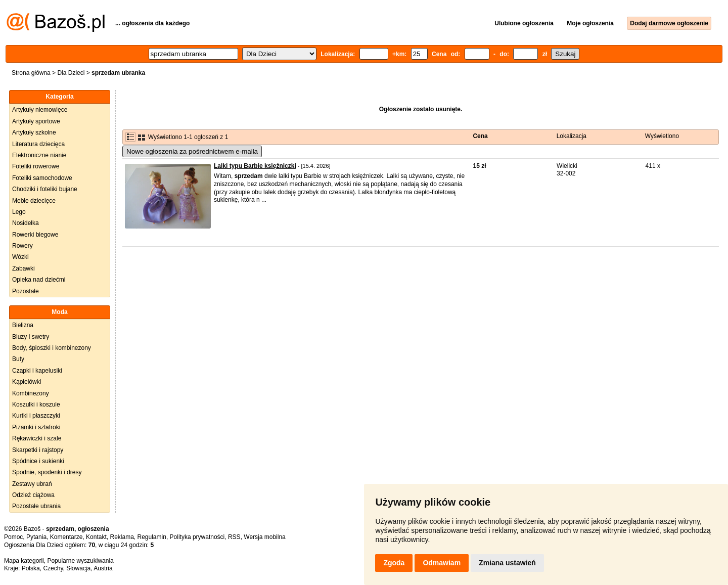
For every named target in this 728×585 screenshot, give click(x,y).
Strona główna (31, 73)
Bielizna (23, 325)
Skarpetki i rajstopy (38, 450)
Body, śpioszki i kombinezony (52, 348)
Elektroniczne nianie (39, 155)
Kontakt (96, 537)
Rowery (22, 246)
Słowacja (78, 568)
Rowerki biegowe (35, 235)
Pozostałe (26, 291)
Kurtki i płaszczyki (36, 416)
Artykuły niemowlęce (40, 110)
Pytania (36, 537)
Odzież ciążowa (33, 495)
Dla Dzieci (71, 73)
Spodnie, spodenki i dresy (47, 472)
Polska (31, 568)
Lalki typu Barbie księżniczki (255, 166)
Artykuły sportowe (36, 121)
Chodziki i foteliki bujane (45, 189)
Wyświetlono (662, 136)
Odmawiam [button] (442, 563)
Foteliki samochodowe (42, 178)
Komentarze (66, 537)
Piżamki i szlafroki (36, 427)
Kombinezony (31, 393)
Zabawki (24, 268)
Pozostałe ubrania (36, 506)
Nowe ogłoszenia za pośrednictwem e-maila (192, 151)
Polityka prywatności (197, 537)
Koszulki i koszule (36, 404)
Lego (19, 212)
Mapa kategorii (24, 561)
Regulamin (152, 537)
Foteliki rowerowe (36, 166)
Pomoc (13, 537)
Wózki (20, 257)
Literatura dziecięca (38, 144)
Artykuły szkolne (34, 132)
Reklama (122, 537)
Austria (103, 568)
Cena (480, 136)
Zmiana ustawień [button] (507, 563)
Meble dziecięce (34, 201)
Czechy (53, 568)
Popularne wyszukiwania (80, 561)
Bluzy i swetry (31, 337)
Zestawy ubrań (32, 484)
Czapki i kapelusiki (37, 371)
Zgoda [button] (394, 563)
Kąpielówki (27, 382)
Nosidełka (26, 223)
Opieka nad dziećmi (39, 280)
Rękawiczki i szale (37, 438)
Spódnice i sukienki (38, 461)
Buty (18, 359)
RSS (234, 537)
